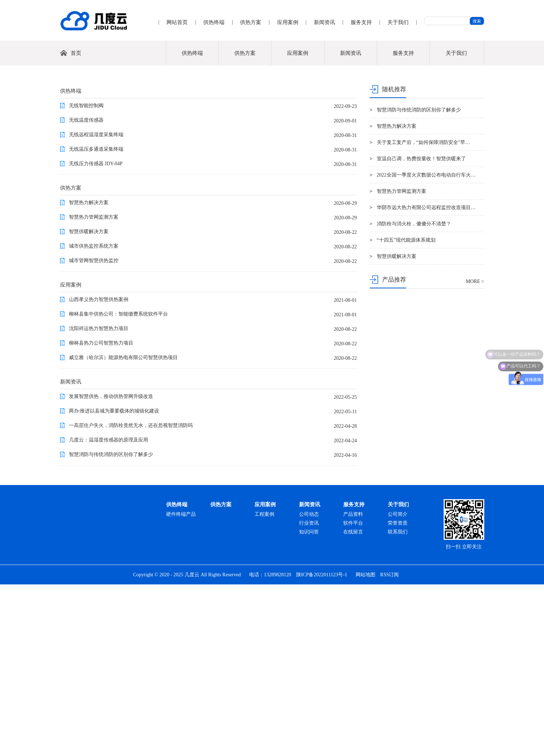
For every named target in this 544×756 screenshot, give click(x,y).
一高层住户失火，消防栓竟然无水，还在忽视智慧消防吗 (131, 597)
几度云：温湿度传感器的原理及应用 (109, 611)
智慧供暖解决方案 (89, 403)
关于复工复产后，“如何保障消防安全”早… (423, 314)
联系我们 (398, 703)
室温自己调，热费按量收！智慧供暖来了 (421, 330)
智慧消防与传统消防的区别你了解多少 (111, 626)
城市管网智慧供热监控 (94, 432)
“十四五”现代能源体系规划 (406, 412)
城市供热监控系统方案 (94, 418)
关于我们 (398, 22)
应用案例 (288, 22)
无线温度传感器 (86, 292)
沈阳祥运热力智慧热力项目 (99, 500)
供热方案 (251, 22)
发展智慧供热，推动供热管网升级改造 (111, 568)
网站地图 (365, 746)
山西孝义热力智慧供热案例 (99, 471)
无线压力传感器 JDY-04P (96, 335)
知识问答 (309, 703)
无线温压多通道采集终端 (96, 321)
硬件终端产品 (181, 686)
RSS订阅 (390, 746)
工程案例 (264, 686)
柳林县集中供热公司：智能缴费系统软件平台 (118, 486)
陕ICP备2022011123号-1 (322, 746)
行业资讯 (309, 695)
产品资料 (353, 686)
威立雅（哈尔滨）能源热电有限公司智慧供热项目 (123, 529)
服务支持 (361, 22)
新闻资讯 (324, 22)
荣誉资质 (398, 695)
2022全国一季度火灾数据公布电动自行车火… (426, 347)
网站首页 (177, 22)
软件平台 (353, 695)
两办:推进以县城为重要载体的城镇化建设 (114, 582)
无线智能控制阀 (86, 277)
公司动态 (309, 686)
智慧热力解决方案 (89, 374)
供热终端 (214, 22)
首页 (76, 225)
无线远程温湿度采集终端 (96, 306)
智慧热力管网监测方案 (94, 389)
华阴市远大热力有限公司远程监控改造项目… (426, 379)
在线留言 (353, 703)
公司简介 (398, 686)
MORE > (475, 453)
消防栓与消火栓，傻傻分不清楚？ (414, 395)
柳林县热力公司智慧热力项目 (101, 515)
